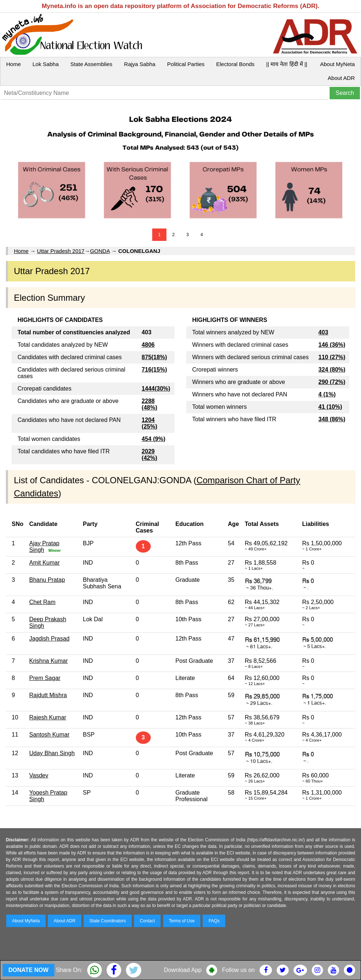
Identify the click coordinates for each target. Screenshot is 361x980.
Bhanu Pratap (47, 580)
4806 (148, 345)
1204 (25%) (149, 423)
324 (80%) (332, 370)
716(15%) (154, 370)
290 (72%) (332, 382)
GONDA (100, 251)
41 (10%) (330, 407)
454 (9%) (153, 439)
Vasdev (39, 775)
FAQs (214, 921)
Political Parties (186, 64)
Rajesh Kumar (48, 717)
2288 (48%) (149, 404)
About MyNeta (337, 64)
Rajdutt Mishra (48, 695)
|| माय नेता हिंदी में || (287, 64)
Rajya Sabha (140, 64)
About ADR (341, 78)
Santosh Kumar (49, 735)
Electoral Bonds (235, 64)
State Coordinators (108, 921)
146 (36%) (332, 345)
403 (323, 332)
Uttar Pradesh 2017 (61, 251)
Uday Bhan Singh (52, 753)
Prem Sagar (45, 678)
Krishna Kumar (49, 661)
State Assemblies (91, 64)
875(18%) (154, 357)
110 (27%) (332, 357)
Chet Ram (42, 602)
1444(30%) (156, 389)
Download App (183, 970)
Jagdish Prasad (49, 639)
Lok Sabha (46, 64)
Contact (147, 921)
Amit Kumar (45, 563)
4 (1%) (327, 394)
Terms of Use (182, 921)
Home (14, 64)
